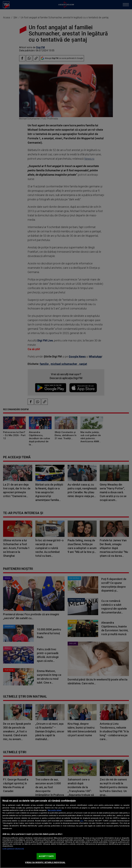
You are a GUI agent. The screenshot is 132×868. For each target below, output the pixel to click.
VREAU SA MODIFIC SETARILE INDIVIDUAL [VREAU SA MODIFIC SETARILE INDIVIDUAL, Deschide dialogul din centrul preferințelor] (45, 862)
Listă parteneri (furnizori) (13, 849)
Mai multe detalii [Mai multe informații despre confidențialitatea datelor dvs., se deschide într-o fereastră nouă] (55, 810)
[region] (66, 832)
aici (82, 821)
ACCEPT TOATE (46, 856)
